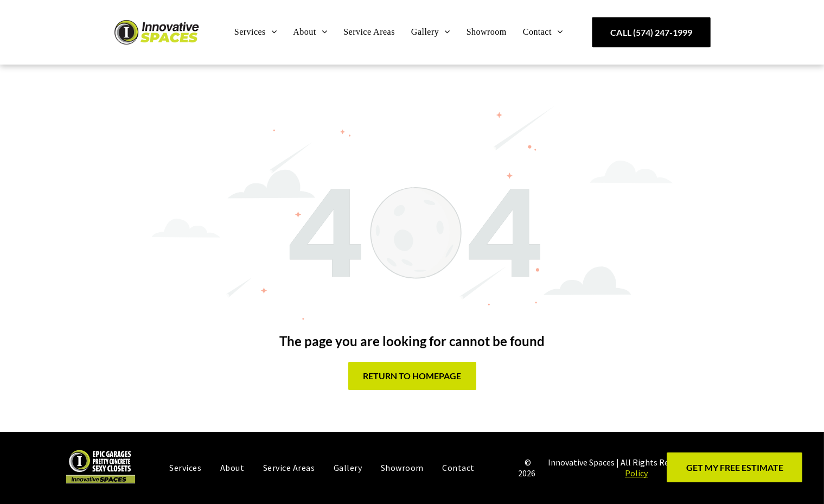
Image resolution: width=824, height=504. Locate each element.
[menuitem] (256, 32)
